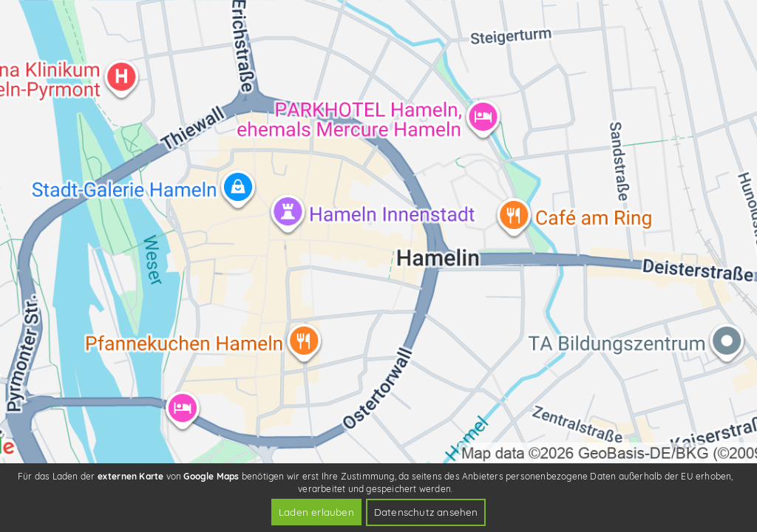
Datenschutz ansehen (426, 512)
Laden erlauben (316, 512)
